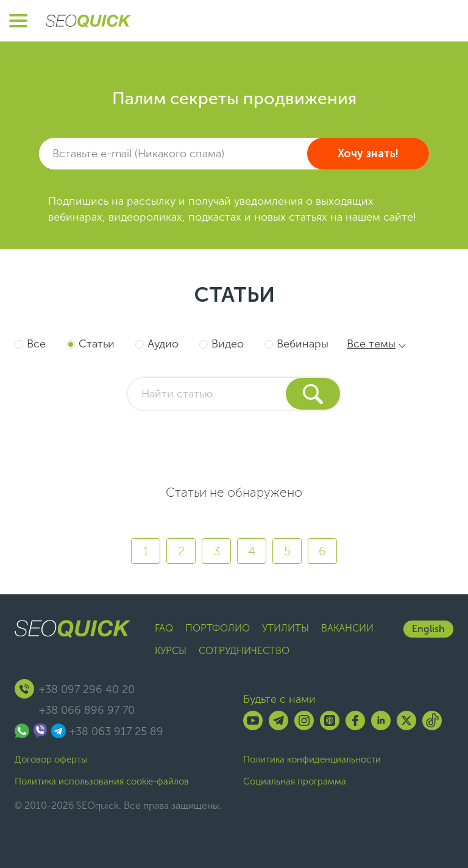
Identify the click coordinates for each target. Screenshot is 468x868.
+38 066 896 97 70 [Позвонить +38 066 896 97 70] (87, 710)
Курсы (171, 651)
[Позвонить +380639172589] (24, 689)
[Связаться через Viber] (40, 731)
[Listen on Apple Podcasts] (330, 720)
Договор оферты (51, 759)
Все (36, 344)
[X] (406, 720)
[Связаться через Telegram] (58, 731)
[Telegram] (278, 720)
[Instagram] (304, 720)
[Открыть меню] (18, 21)
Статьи (97, 344)
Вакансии (347, 628)
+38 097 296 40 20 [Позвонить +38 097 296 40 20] (87, 689)
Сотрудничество (244, 651)
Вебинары (303, 344)
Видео (228, 344)
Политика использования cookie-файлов (102, 781)
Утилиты (285, 628)
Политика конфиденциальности (312, 759)
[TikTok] (432, 720)
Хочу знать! (368, 154)
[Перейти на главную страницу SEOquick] (88, 21)
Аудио (163, 344)
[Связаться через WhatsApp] (22, 731)
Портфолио (218, 628)
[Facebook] (355, 720)
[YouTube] (253, 720)
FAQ (164, 628)
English (428, 629)
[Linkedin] (381, 720)
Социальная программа (295, 781)
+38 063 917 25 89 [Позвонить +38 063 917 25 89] (116, 731)
